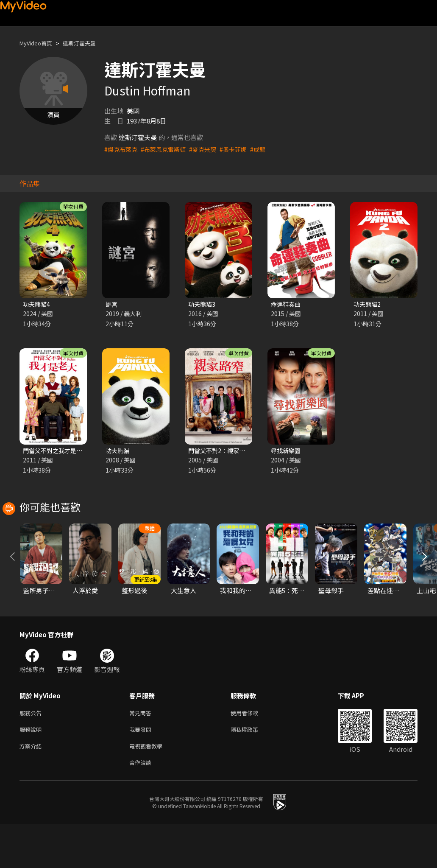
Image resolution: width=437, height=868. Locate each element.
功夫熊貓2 (368, 304)
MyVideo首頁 (39, 43)
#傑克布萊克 (122, 149)
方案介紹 (32, 788)
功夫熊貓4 (37, 304)
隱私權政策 (252, 770)
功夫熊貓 (118, 452)
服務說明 (32, 770)
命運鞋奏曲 (287, 304)
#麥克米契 (209, 149)
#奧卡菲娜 (241, 149)
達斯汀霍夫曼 (88, 43)
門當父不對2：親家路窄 (222, 452)
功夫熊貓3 (203, 304)
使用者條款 (252, 752)
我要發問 (142, 770)
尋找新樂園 (287, 452)
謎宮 (112, 304)
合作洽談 (142, 806)
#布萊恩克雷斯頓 (167, 149)
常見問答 (142, 752)
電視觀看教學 (148, 788)
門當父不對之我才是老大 (58, 452)
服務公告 (32, 752)
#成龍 (267, 149)
